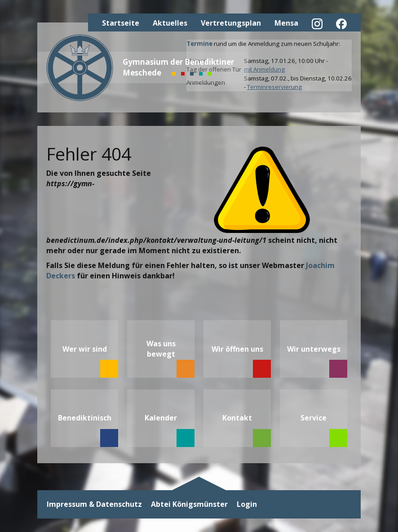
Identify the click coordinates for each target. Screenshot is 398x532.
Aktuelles (170, 23)
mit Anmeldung (264, 69)
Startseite (121, 23)
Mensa (286, 23)
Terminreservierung (274, 87)
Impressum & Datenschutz (94, 504)
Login (247, 504)
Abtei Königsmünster (189, 504)
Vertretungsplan (231, 23)
